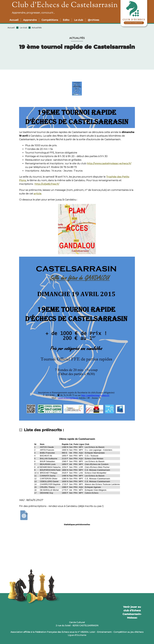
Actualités (37, 28)
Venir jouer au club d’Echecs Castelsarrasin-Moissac (132, 612)
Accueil (14, 20)
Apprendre (30, 20)
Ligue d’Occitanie (77, 635)
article (38, 194)
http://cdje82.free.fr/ (47, 184)
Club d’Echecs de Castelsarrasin (65, 5)
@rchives (93, 20)
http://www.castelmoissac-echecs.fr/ (109, 163)
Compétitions (50, 20)
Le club (79, 20)
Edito (66, 20)
